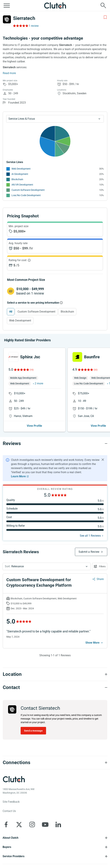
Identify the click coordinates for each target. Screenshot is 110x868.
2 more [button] (39, 383)
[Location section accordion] (55, 674)
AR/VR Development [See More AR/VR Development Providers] (22, 185)
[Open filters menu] (100, 566)
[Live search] (103, 5)
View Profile (34, 426)
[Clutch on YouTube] (45, 824)
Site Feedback (11, 802)
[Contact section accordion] (55, 687)
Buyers (7, 847)
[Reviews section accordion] (55, 444)
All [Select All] (11, 312)
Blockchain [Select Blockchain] (67, 312)
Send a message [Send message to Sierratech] (33, 731)
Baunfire (92, 357)
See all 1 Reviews (90, 536)
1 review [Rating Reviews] (34, 26)
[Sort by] (47, 566)
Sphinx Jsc (30, 357)
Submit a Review (89, 552)
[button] (47, 566)
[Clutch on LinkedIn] (58, 824)
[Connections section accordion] (55, 763)
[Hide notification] (103, 460)
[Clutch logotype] (14, 779)
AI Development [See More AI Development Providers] (20, 174)
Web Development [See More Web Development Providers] (21, 169)
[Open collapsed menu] (7, 5)
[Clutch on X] (19, 824)
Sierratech (24, 18)
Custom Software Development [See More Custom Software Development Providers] (28, 190)
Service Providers (13, 856)
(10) (32, 370)
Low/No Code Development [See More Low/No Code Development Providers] (26, 195)
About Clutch (10, 838)
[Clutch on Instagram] (32, 824)
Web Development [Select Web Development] (20, 321)
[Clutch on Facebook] (6, 824)
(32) (96, 370)
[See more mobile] (95, 643)
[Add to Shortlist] (105, 17)
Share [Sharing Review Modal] (100, 579)
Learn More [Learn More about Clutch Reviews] (18, 476)
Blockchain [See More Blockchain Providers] (17, 179)
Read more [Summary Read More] (9, 73)
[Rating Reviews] (20, 26)
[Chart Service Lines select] (55, 119)
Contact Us (9, 811)
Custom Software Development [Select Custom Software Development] (36, 312)
